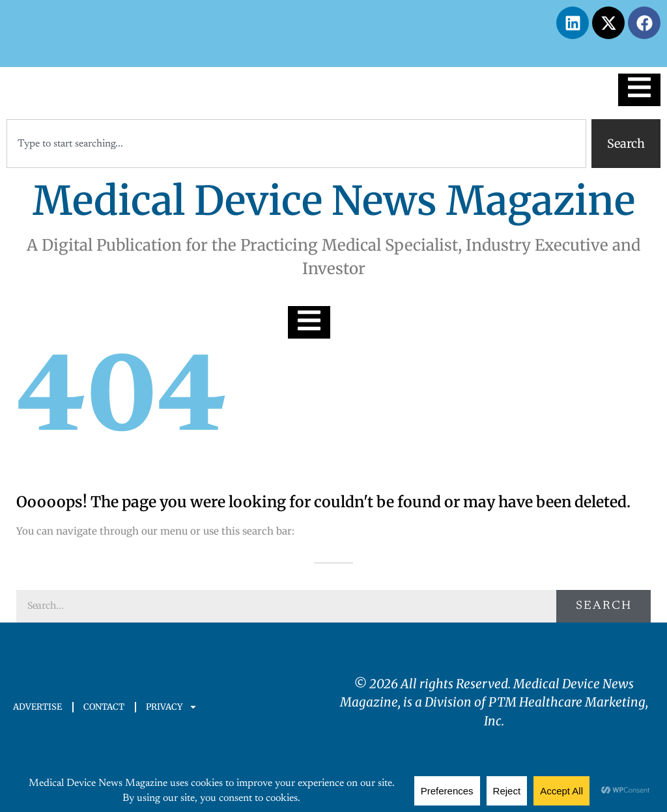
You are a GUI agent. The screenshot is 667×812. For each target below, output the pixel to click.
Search (604, 606)
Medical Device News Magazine (334, 201)
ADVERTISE (37, 707)
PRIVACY (172, 707)
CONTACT (104, 707)
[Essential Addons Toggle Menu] (639, 90)
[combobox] (296, 144)
